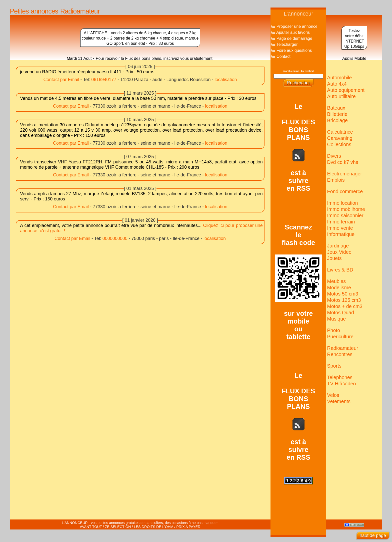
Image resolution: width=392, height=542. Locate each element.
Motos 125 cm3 (344, 300)
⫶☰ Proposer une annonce (294, 26)
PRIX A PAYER (188, 527)
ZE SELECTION (118, 527)
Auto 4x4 (337, 84)
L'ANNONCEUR (75, 523)
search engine (291, 71)
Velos (333, 395)
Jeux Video (339, 252)
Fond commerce (345, 191)
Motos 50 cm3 (342, 294)
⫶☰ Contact (281, 56)
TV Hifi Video (341, 384)
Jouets (334, 258)
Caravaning (340, 138)
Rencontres (340, 354)
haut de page (373, 535)
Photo (333, 330)
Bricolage (337, 120)
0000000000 (115, 238)
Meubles (336, 281)
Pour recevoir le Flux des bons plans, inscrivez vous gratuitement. (155, 58)
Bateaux (336, 108)
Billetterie (337, 114)
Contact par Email (61, 80)
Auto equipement (346, 90)
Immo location (342, 203)
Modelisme (339, 288)
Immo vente (340, 228)
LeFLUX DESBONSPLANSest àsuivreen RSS (298, 148)
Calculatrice (340, 132)
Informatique (341, 234)
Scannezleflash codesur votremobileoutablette (298, 282)
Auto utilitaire (341, 96)
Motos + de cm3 (345, 306)
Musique (336, 319)
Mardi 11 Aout (79, 58)
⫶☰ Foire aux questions (291, 50)
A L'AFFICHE (96, 33)
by (307, 71)
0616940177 (104, 80)
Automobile (339, 78)
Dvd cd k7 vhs (342, 162)
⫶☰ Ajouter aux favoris (290, 32)
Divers (334, 156)
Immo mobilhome (346, 209)
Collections (339, 144)
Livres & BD (340, 270)
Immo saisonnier (345, 215)
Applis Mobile (354, 58)
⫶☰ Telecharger (284, 44)
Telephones (340, 377)
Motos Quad (340, 313)
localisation (226, 80)
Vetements (339, 401)
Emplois (336, 180)
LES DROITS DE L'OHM (153, 527)
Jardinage (338, 246)
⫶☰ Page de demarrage (292, 38)
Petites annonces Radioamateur (55, 11)
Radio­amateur (342, 348)
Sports (334, 366)
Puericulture (340, 337)
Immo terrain (341, 222)
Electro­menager (344, 174)
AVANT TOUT (91, 527)
